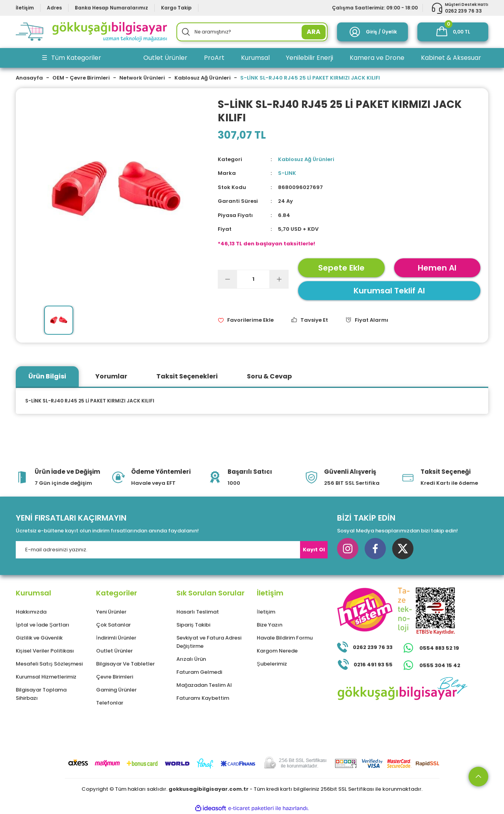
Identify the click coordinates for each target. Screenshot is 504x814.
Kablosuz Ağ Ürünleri (306, 159)
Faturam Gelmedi (199, 672)
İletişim (266, 612)
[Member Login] (372, 32)
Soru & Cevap (269, 376)
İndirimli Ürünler (116, 638)
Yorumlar (111, 376)
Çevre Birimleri (115, 677)
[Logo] (91, 32)
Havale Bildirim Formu (285, 638)
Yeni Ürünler (111, 612)
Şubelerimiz (272, 664)
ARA (314, 32)
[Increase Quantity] (279, 279)
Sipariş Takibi (193, 625)
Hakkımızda (31, 612)
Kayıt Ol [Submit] (314, 550)
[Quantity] (253, 279)
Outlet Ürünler (114, 651)
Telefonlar (110, 703)
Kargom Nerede (277, 651)
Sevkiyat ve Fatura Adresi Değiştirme (209, 642)
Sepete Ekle (341, 268)
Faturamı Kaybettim (203, 698)
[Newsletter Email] (172, 550)
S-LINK (287, 173)
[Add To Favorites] (246, 320)
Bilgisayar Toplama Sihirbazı (41, 694)
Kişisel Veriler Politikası (45, 651)
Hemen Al (437, 268)
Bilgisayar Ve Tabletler (125, 664)
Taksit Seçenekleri (187, 376)
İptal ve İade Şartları (43, 625)
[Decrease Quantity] (228, 279)
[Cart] (453, 32)
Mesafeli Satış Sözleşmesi (49, 664)
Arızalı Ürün (191, 659)
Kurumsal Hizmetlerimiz (46, 677)
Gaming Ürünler (116, 690)
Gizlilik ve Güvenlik (39, 638)
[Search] (252, 32)
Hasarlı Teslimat (198, 612)
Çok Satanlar (113, 625)
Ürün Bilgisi (47, 376)
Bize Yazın (270, 625)
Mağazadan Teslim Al (204, 685)
